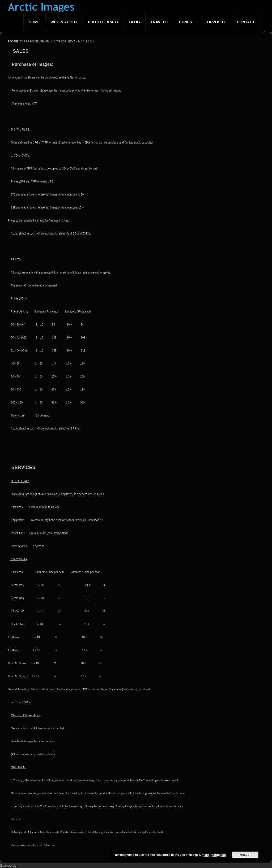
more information (214, 855)
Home (34, 22)
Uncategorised (61, 42)
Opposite (217, 22)
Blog (134, 22)
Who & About (64, 22)
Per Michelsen (35, 42)
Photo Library (103, 22)
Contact (246, 22)
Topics (185, 22)
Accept (245, 855)
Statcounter (9, 865)
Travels (159, 22)
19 (86, 42)
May (81, 42)
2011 (91, 42)
